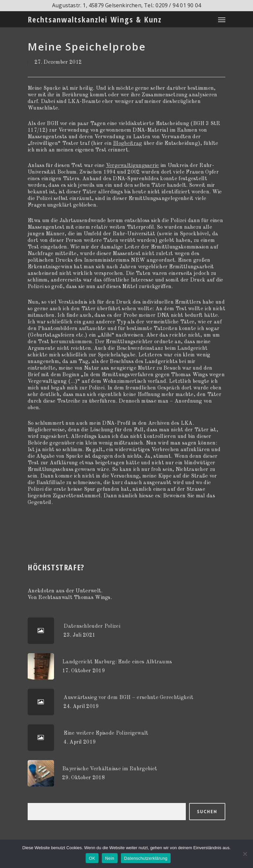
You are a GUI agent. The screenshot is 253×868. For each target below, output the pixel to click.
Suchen (207, 812)
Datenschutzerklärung (146, 858)
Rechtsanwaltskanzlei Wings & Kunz (95, 19)
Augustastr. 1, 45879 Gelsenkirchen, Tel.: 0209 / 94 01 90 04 (126, 5)
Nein (110, 858)
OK (92, 858)
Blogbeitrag (127, 144)
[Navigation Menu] (222, 19)
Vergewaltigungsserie (133, 166)
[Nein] (245, 854)
